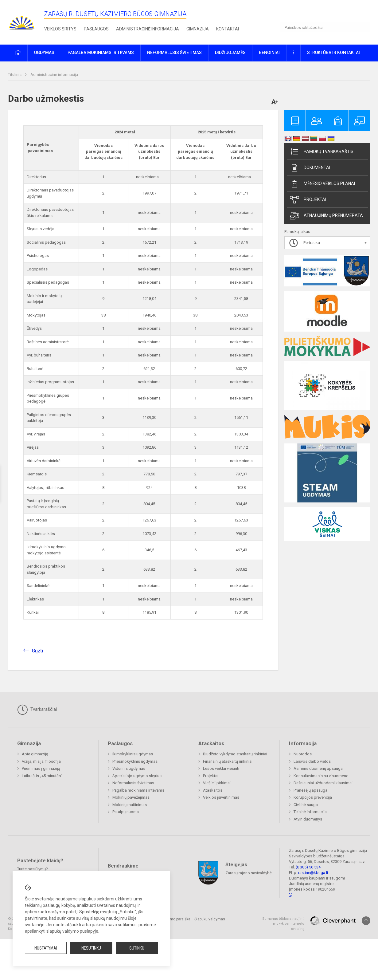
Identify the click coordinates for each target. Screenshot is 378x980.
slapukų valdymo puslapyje (72, 931)
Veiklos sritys (60, 29)
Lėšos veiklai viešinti (221, 768)
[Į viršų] (366, 921)
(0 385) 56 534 (308, 867)
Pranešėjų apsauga (310, 790)
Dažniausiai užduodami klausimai (323, 783)
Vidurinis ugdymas (129, 768)
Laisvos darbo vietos (312, 761)
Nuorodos (303, 754)
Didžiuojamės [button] (230, 53)
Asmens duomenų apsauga (318, 768)
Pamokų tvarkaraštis (322, 152)
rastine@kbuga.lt (313, 873)
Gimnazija (198, 29)
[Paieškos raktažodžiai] (325, 27)
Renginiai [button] (269, 53)
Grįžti (37, 651)
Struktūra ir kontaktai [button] (333, 53)
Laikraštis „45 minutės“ (42, 776)
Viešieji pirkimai (217, 783)
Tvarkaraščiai (37, 710)
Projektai (308, 200)
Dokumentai (310, 168)
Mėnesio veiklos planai (322, 184)
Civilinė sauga (306, 805)
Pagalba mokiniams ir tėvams (138, 790)
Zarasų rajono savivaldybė (249, 873)
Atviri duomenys (308, 819)
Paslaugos (96, 29)
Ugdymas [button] (44, 53)
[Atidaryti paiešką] (364, 27)
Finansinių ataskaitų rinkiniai (228, 761)
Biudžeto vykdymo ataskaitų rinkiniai (235, 754)
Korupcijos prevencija (313, 797)
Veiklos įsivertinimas (221, 797)
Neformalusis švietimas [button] (174, 53)
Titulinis (15, 75)
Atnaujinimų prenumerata (326, 216)
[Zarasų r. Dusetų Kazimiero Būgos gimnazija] (22, 21)
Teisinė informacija (310, 812)
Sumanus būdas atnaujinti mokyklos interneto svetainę (283, 924)
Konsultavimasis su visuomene (321, 776)
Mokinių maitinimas (130, 805)
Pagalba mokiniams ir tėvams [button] (101, 53)
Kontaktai (228, 29)
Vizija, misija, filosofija (41, 761)
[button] (328, 13)
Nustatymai (46, 948)
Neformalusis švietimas (133, 783)
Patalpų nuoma (126, 812)
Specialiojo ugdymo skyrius (137, 776)
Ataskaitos (213, 790)
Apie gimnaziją (35, 754)
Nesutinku (91, 948)
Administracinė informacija (148, 29)
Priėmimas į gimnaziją (41, 768)
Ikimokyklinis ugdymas (133, 754)
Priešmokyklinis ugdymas (135, 761)
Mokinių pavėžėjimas (131, 797)
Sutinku (137, 948)
